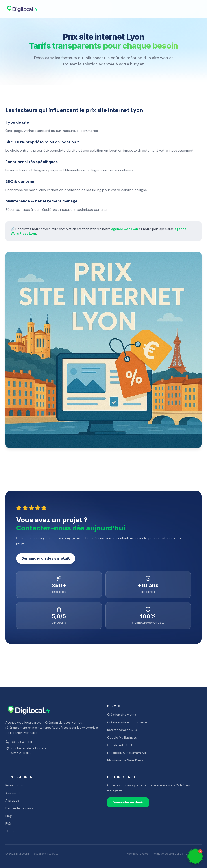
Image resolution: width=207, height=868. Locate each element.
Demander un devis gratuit (46, 558)
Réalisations (14, 785)
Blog (9, 816)
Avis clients (13, 793)
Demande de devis (19, 808)
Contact (12, 831)
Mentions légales (137, 854)
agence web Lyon (125, 229)
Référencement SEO (122, 730)
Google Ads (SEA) (120, 745)
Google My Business (122, 737)
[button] (195, 856)
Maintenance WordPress (125, 760)
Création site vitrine (122, 715)
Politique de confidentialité (170, 854)
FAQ (8, 823)
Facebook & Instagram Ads (127, 753)
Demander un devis (128, 802)
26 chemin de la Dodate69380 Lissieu (26, 750)
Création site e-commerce (127, 722)
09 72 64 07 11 (19, 742)
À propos (12, 801)
